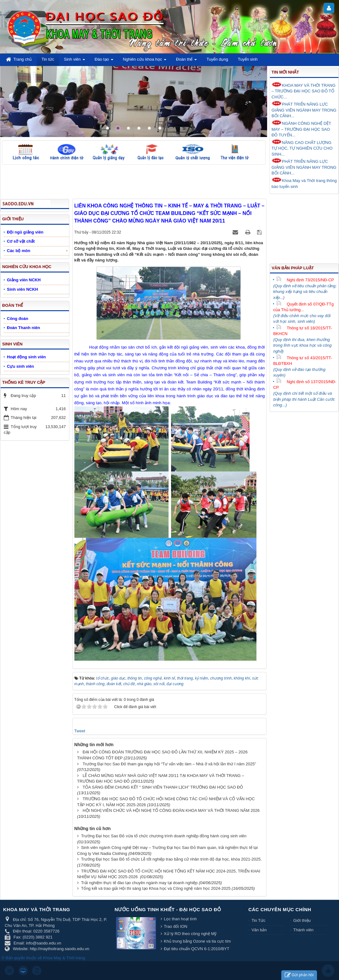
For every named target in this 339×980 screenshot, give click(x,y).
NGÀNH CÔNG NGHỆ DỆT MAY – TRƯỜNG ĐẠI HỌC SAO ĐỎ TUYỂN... (301, 129)
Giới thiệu (302, 920)
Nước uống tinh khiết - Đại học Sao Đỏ (168, 909)
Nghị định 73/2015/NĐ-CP (305, 280)
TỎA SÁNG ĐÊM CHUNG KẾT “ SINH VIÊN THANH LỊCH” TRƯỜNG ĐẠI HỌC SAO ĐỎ (163, 787)
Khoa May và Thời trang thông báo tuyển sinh (304, 183)
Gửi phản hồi (299, 975)
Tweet (80, 731)
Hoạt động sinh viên (26, 357)
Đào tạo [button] (104, 61)
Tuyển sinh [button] (248, 59)
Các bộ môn (19, 251)
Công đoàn (18, 319)
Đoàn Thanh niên (23, 328)
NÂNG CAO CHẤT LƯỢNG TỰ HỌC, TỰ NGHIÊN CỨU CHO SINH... (302, 148)
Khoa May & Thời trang (64, 958)
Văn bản (259, 930)
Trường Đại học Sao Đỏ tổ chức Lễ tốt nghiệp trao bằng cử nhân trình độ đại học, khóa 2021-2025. (171, 859)
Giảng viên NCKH (24, 280)
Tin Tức (258, 920)
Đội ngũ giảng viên (25, 232)
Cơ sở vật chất (21, 241)
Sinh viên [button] (75, 61)
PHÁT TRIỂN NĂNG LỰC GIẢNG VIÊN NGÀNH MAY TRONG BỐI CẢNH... (304, 110)
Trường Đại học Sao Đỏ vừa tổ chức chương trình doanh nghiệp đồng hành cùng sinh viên (164, 836)
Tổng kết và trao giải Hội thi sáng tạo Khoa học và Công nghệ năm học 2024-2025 (156, 888)
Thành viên (303, 930)
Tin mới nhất (285, 72)
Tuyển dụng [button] (217, 59)
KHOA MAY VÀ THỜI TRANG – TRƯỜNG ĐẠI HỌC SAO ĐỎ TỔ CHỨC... (304, 91)
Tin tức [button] (48, 59)
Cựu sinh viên (20, 366)
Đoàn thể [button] (186, 61)
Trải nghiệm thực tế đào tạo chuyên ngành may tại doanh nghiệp (139, 883)
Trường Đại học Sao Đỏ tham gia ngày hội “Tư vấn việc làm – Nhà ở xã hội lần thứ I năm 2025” (169, 764)
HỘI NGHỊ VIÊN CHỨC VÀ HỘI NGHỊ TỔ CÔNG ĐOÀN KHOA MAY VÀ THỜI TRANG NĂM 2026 (171, 810)
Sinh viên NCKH (22, 289)
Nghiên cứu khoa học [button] (145, 61)
